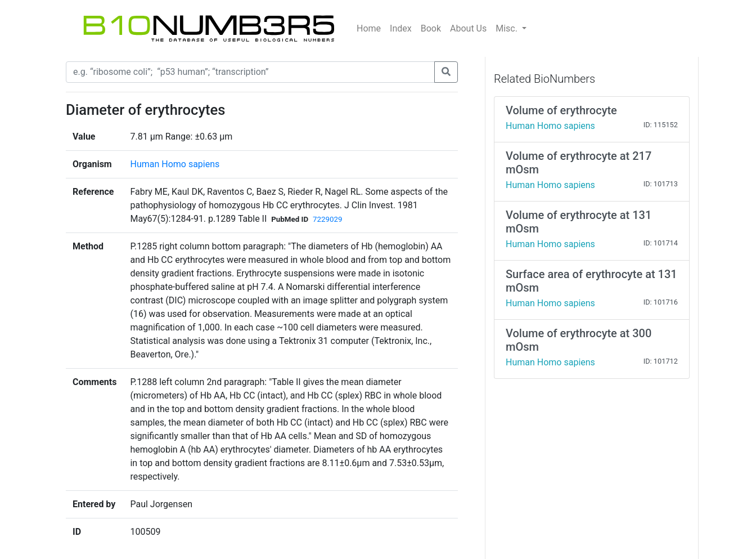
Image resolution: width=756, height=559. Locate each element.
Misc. (508, 28)
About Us (468, 28)
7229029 (327, 219)
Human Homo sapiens (175, 164)
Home (369, 28)
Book (431, 28)
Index (401, 28)
